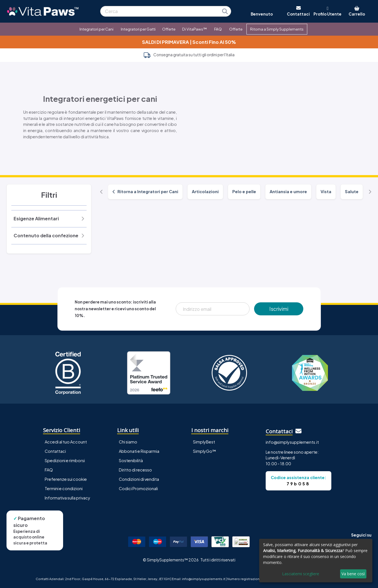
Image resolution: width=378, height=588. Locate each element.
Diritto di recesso (135, 470)
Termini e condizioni (64, 488)
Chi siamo (128, 442)
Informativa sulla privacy (67, 498)
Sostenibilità (131, 460)
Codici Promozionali (138, 488)
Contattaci (55, 451)
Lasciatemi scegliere (301, 574)
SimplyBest (204, 442)
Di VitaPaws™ (195, 29)
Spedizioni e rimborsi (65, 460)
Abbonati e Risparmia (139, 451)
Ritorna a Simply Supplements (277, 29)
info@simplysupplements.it (292, 442)
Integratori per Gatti (138, 29)
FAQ (218, 29)
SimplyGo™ (205, 451)
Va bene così (353, 574)
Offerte (169, 29)
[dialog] (316, 561)
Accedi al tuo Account (66, 442)
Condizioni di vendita (139, 479)
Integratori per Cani (96, 29)
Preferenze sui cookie (66, 479)
